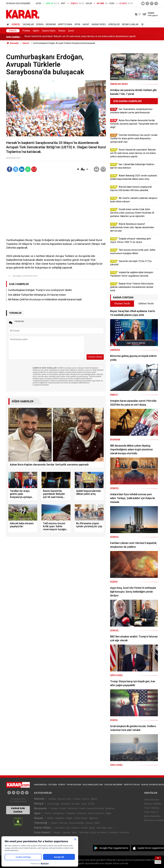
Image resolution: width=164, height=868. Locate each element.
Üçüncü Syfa (64, 799)
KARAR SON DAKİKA (18, 810)
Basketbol (59, 813)
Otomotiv (73, 808)
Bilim (97, 823)
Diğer (109, 813)
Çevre (71, 31)
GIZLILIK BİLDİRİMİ (113, 785)
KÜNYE (62, 785)
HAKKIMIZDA (41, 785)
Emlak (62, 808)
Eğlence (94, 818)
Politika (26, 31)
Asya (84, 804)
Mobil (54, 823)
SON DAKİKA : (14, 37)
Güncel (16, 24)
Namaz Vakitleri (153, 804)
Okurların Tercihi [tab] (122, 304)
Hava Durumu (152, 800)
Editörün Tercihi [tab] (146, 304)
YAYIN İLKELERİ (74, 785)
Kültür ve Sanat (98, 832)
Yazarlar (28, 24)
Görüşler (114, 24)
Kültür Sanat (81, 818)
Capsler (66, 832)
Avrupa (76, 804)
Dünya (40, 24)
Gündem (60, 828)
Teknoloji (41, 823)
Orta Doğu (53, 804)
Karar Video (99, 24)
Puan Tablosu (152, 808)
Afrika (91, 804)
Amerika (65, 804)
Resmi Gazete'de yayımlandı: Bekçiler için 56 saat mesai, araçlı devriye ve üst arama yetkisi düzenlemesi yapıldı (80, 37)
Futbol (48, 813)
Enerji (82, 808)
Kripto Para (65, 24)
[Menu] (142, 24)
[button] (78, 169)
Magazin (60, 818)
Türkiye (62, 31)
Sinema (75, 828)
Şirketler (110, 808)
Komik (84, 828)
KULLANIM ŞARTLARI (93, 785)
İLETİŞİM (53, 785)
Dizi (68, 828)
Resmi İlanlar (130, 24)
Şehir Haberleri (152, 816)
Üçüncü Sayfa (49, 31)
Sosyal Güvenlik (95, 808)
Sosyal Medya (77, 823)
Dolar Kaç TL (151, 812)
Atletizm (82, 813)
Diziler (50, 818)
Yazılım (90, 823)
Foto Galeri (42, 832)
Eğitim (36, 31)
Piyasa (54, 808)
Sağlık (69, 818)
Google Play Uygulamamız (114, 848)
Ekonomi (51, 24)
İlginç (92, 828)
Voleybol (71, 813)
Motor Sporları (96, 813)
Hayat (86, 24)
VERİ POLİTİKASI (132, 785)
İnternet (63, 823)
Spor (77, 24)
